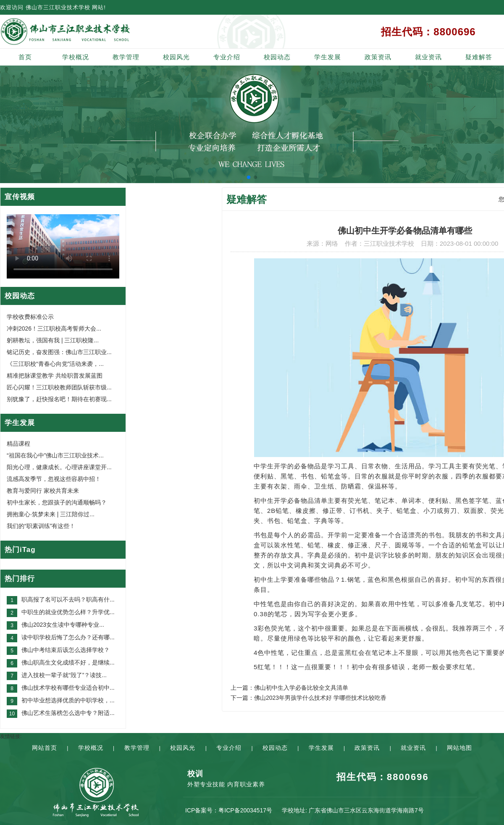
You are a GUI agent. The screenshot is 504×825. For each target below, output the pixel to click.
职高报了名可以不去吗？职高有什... (68, 599)
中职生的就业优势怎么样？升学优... (68, 612)
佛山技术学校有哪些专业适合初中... (68, 688)
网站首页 (45, 748)
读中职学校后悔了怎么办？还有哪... (68, 637)
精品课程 (18, 444)
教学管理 (126, 57)
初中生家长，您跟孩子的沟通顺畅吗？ (57, 502)
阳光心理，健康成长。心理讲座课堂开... (59, 467)
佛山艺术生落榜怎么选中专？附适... (68, 713)
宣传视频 (20, 197)
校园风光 (176, 57)
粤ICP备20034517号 (245, 810)
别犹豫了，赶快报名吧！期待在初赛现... (59, 399)
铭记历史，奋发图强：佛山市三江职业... (59, 352)
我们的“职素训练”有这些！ (41, 526)
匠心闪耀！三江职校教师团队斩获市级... (59, 387)
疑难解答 (479, 57)
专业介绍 (227, 57)
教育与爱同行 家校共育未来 (43, 491)
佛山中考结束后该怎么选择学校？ (66, 650)
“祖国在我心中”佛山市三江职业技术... (55, 455)
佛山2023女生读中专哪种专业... (63, 625)
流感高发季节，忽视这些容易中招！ (54, 479)
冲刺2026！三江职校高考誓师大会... (54, 328)
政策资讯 (378, 57)
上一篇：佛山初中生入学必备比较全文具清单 (289, 688)
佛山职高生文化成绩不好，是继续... (68, 662)
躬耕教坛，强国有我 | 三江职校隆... (53, 340)
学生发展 (328, 57)
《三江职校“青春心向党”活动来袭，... (55, 364)
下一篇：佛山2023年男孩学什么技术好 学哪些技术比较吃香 (308, 698)
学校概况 (76, 57)
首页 (25, 57)
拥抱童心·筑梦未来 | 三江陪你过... (51, 514)
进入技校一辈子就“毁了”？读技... (64, 675)
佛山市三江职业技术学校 (58, 7)
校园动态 (277, 57)
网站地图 (459, 748)
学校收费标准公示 (30, 317)
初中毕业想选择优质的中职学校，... (68, 700)
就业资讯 (428, 57)
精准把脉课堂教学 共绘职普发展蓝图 (55, 376)
